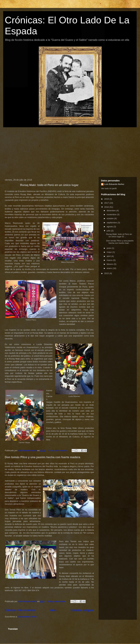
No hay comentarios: (58, 450)
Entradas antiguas (82, 610)
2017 (107, 203)
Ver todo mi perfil (109, 188)
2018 (107, 199)
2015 (107, 273)
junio (109, 248)
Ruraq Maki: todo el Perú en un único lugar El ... (119, 235)
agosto (110, 227)
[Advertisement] (70, 152)
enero (110, 268)
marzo (110, 260)
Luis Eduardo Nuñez (114, 184)
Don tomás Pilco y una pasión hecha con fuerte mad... (120, 242)
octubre (110, 218)
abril (109, 256)
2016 (107, 207)
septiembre (112, 223)
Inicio (53, 610)
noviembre (112, 214)
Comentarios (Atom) (27, 617)
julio (109, 231)
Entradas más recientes (20, 610)
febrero (110, 264)
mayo (110, 252)
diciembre (112, 211)
